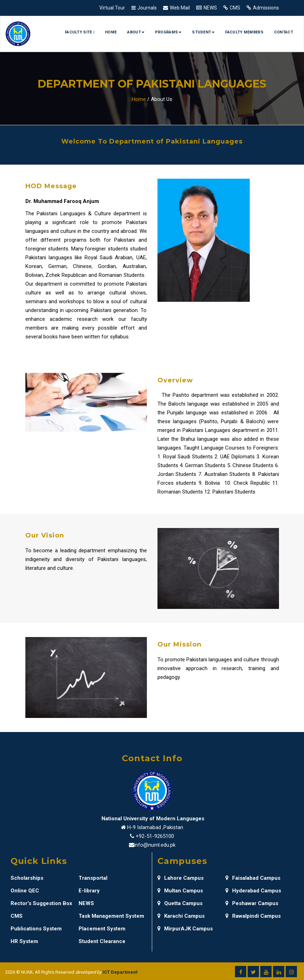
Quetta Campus (180, 903)
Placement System (102, 929)
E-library (89, 891)
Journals (147, 8)
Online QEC (25, 891)
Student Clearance (102, 941)
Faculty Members (244, 32)
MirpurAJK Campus (185, 929)
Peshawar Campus (252, 903)
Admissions (266, 8)
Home (111, 32)
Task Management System (111, 916)
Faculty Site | (80, 32)
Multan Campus (180, 891)
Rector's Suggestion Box (41, 903)
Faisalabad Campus (253, 878)
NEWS (210, 8)
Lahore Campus (181, 878)
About (136, 32)
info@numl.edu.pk (155, 845)
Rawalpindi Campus (253, 916)
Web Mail (180, 8)
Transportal (93, 878)
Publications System (36, 929)
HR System (24, 941)
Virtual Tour (112, 8)
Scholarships (27, 878)
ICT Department (120, 972)
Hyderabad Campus (253, 891)
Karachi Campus (181, 916)
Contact (284, 32)
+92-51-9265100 (155, 836)
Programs (168, 32)
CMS (235, 8)
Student (203, 32)
